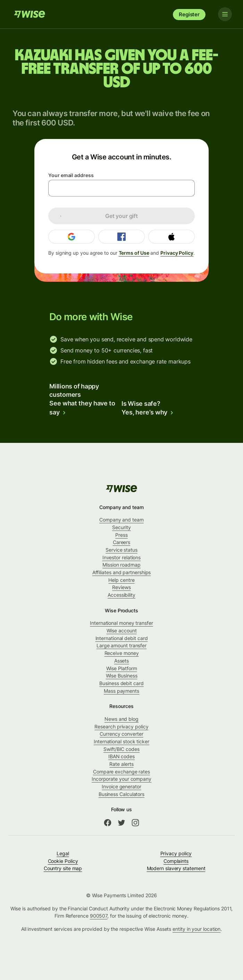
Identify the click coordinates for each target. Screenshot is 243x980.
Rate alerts (121, 764)
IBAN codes (121, 756)
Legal (63, 853)
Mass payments (121, 691)
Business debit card (121, 683)
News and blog (121, 719)
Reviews (121, 587)
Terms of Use (134, 253)
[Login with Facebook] (121, 237)
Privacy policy (176, 853)
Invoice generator (121, 786)
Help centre (121, 580)
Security (121, 527)
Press (121, 535)
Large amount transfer (121, 645)
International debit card (122, 638)
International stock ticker (121, 741)
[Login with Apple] (171, 237)
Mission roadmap (121, 565)
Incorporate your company (121, 779)
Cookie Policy (63, 861)
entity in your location (196, 929)
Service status (121, 550)
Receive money (122, 653)
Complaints (176, 861)
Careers (121, 542)
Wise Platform (122, 668)
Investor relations (122, 557)
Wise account (122, 631)
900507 (99, 916)
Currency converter (121, 734)
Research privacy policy (121, 727)
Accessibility (121, 595)
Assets (122, 661)
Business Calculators (121, 794)
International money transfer (121, 623)
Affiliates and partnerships (122, 572)
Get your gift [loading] (95, 216)
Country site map (63, 868)
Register (189, 14)
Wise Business (122, 676)
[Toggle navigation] (225, 14)
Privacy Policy (177, 253)
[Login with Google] (72, 237)
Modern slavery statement (176, 868)
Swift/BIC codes (121, 749)
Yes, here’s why (148, 412)
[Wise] (30, 14)
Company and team (121, 520)
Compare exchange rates (121, 772)
